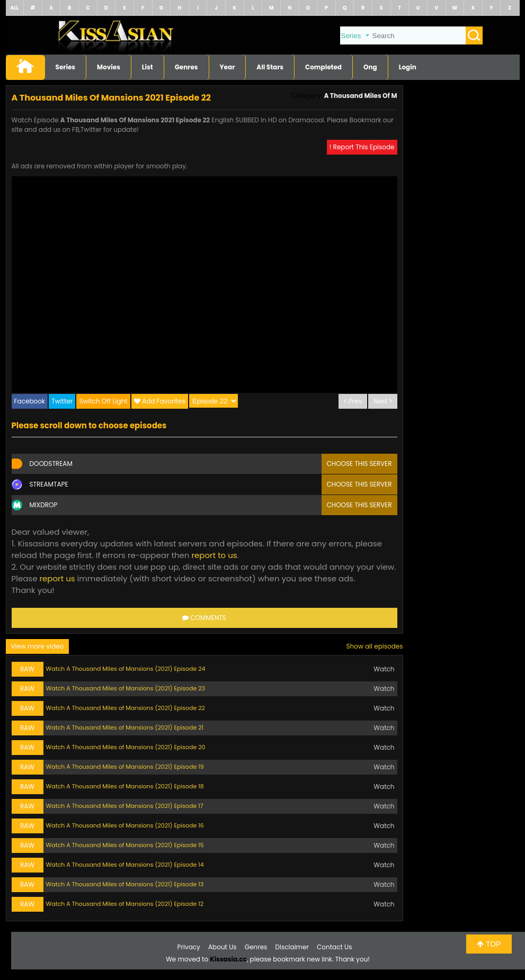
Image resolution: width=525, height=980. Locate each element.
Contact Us (334, 947)
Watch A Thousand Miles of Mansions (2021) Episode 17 (125, 806)
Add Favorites (164, 401)
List (148, 67)
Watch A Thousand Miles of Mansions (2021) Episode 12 (125, 904)
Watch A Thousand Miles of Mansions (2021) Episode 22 (126, 708)
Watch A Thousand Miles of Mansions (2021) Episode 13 (125, 884)
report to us (214, 555)
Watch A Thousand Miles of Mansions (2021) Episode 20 (126, 747)
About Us (223, 947)
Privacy (189, 947)
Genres (186, 67)
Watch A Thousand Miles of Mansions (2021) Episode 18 (125, 786)
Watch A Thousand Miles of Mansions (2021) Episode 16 (125, 825)
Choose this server (359, 464)
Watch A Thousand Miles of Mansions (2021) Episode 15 (125, 845)
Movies (109, 67)
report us (57, 578)
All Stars (270, 67)
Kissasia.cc (228, 959)
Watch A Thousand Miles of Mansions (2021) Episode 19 (125, 767)
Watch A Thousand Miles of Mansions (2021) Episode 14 (125, 865)
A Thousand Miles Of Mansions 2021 (381, 96)
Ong (370, 67)
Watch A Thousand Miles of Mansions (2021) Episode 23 (126, 688)
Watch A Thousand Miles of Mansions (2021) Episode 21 (125, 727)
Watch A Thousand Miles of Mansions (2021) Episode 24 (126, 669)
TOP (489, 944)
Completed (323, 67)
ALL (14, 8)
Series (66, 67)
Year (228, 67)
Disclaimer (292, 947)
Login (408, 67)
